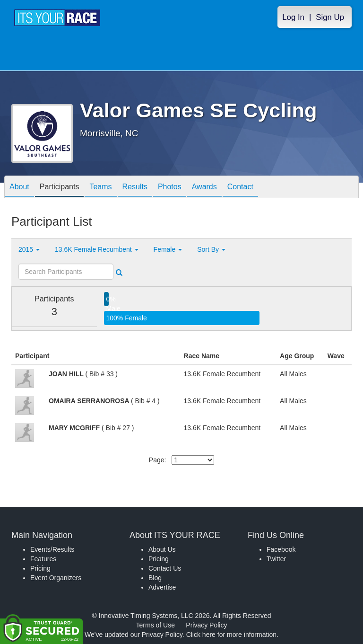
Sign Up (330, 17)
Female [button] (168, 249)
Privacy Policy (206, 625)
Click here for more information (231, 635)
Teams (100, 188)
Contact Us (165, 568)
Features (43, 559)
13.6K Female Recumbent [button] (97, 249)
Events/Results (52, 549)
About (19, 188)
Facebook (281, 549)
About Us (162, 549)
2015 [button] (29, 249)
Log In (293, 17)
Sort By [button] (211, 249)
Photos (170, 188)
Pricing (40, 568)
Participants (60, 188)
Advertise (162, 587)
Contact (240, 188)
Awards (204, 188)
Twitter (276, 559)
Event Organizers (56, 578)
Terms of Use (156, 625)
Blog (155, 578)
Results (135, 188)
